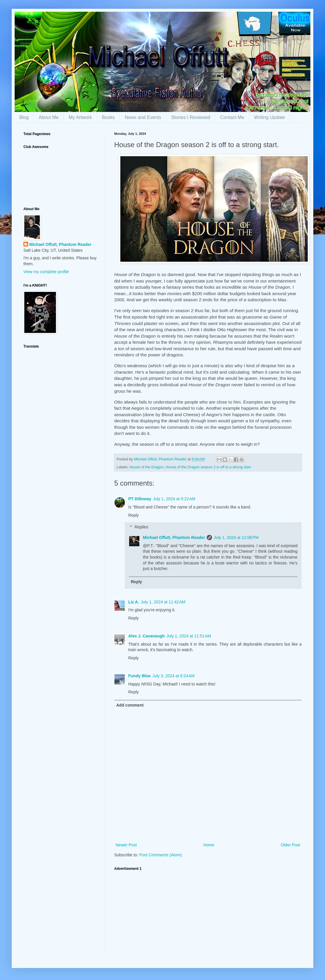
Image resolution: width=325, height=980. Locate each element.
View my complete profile (46, 272)
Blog (24, 117)
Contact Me (232, 117)
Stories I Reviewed (191, 117)
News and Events (143, 117)
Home (209, 845)
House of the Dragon (146, 467)
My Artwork (80, 117)
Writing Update (270, 117)
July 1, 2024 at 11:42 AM (163, 602)
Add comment (130, 705)
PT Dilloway (140, 499)
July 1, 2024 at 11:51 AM (189, 636)
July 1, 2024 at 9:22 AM (174, 499)
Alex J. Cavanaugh (147, 636)
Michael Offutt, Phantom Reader (174, 537)
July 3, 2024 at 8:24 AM (173, 676)
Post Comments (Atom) (161, 855)
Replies (141, 527)
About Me (49, 117)
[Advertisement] (208, 915)
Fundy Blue (139, 676)
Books (108, 117)
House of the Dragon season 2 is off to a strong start (208, 467)
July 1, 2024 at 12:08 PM (236, 537)
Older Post (290, 845)
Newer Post (126, 845)
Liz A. (134, 602)
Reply (134, 515)
